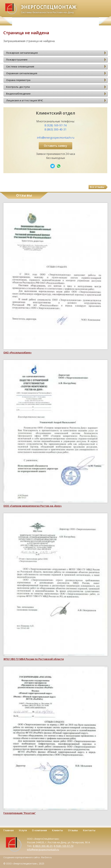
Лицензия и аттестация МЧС (25, 100)
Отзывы (73, 830)
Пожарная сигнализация (22, 53)
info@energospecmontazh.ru (56, 138)
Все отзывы (97, 187)
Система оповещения (20, 66)
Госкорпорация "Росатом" (20, 813)
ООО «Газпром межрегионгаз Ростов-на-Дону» (33, 506)
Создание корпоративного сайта (22, 857)
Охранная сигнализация (22, 73)
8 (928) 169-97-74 (55, 125)
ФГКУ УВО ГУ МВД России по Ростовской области (34, 659)
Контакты (89, 830)
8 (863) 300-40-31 (55, 129)
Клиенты (57, 830)
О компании (39, 830)
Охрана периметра (18, 80)
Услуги (23, 830)
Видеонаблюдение (18, 94)
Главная (8, 830)
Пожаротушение (17, 59)
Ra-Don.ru (46, 857)
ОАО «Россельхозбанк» (18, 353)
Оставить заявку (55, 146)
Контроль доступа (18, 87)
